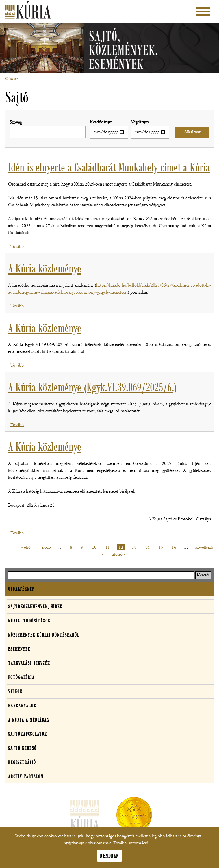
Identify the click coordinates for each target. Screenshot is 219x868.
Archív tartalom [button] (26, 776)
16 (175, 547)
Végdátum (140, 122)
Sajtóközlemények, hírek (35, 607)
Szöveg (16, 122)
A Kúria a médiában (29, 720)
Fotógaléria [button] (21, 677)
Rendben (110, 858)
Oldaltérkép (21, 589)
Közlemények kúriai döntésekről (44, 635)
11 (108, 547)
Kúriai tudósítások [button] (29, 621)
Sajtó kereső (22, 748)
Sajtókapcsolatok (28, 734)
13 (135, 547)
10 (95, 547)
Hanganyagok (22, 706)
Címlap (12, 79)
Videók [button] (15, 691)
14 (148, 547)
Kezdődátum (101, 122)
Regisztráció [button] (22, 762)
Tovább (17, 247)
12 (121, 547)
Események (19, 649)
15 (161, 547)
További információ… (133, 846)
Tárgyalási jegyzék (29, 663)
